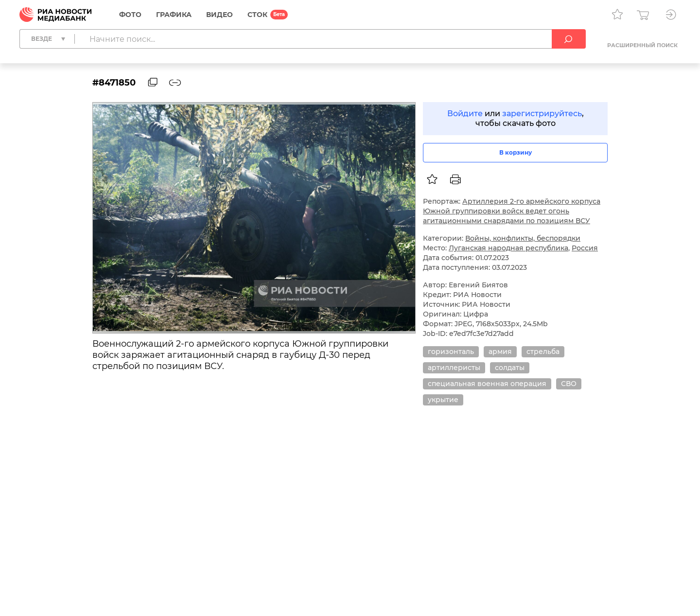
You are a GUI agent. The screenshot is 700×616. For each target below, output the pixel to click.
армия (500, 352)
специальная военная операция (487, 384)
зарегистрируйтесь (542, 114)
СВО (569, 384)
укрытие (443, 400)
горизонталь (451, 352)
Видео (219, 15)
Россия (585, 248)
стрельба (543, 352)
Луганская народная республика (508, 248)
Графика (174, 15)
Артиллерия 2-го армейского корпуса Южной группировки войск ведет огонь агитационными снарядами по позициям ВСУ (512, 211)
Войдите (465, 114)
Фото (130, 15)
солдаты (510, 368)
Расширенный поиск (642, 45)
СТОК (257, 15)
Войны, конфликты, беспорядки (523, 238)
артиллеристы (454, 368)
